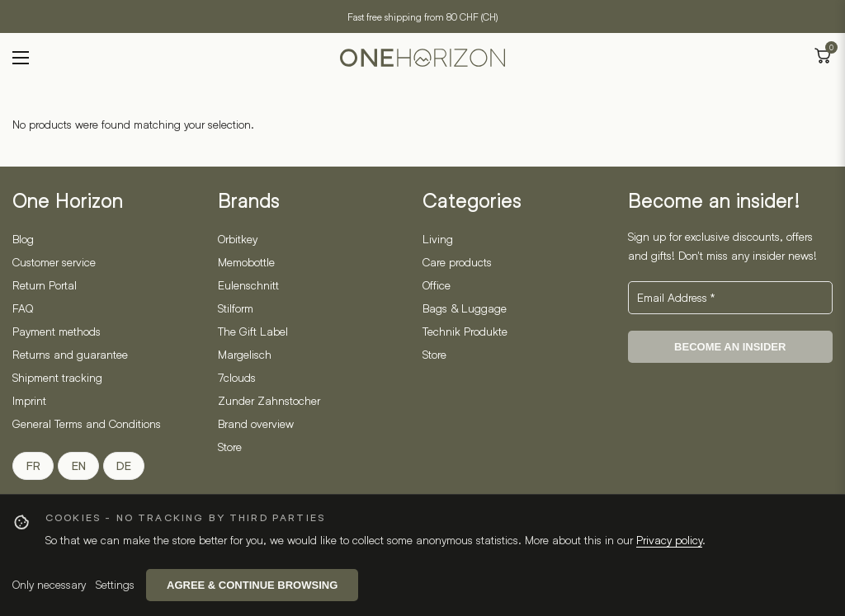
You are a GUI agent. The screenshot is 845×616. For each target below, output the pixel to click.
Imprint (29, 400)
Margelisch (245, 354)
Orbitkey (238, 239)
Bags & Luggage (465, 308)
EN (79, 466)
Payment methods (57, 331)
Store (230, 447)
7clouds (237, 377)
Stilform (236, 308)
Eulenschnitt (248, 285)
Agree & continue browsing (252, 585)
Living (438, 239)
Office (437, 285)
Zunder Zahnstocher (269, 400)
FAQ (23, 308)
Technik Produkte (465, 331)
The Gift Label (253, 331)
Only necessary (49, 584)
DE (124, 466)
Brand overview (256, 423)
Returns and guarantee (70, 354)
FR (33, 466)
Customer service (54, 262)
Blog (23, 239)
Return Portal (45, 285)
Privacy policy (669, 540)
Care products (457, 262)
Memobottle (246, 262)
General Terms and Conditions (87, 423)
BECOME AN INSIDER (730, 347)
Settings (115, 584)
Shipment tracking (57, 377)
